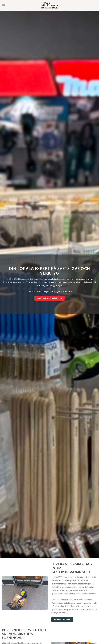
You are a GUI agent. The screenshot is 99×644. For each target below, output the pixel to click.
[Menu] (3, 5)
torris (81, 590)
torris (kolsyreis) (44, 291)
